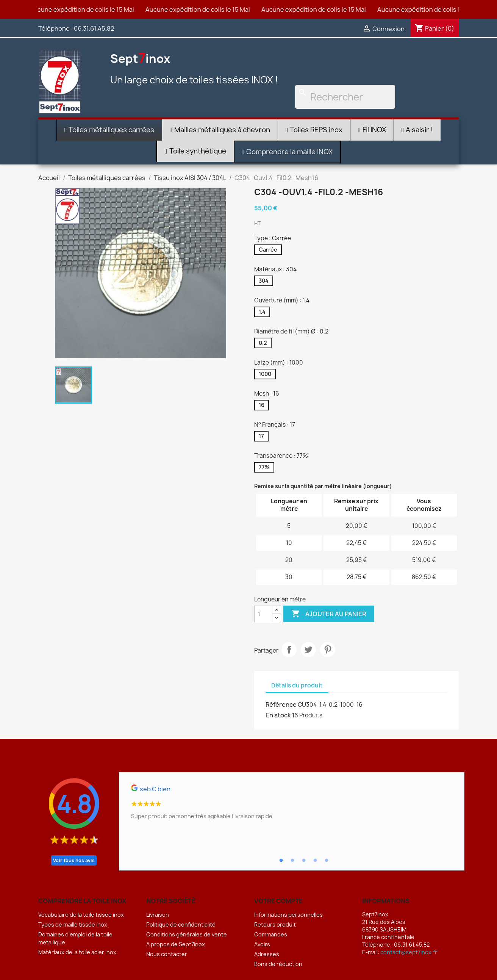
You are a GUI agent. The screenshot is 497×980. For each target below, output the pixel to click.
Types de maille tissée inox (73, 924)
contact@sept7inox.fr (409, 952)
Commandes (271, 934)
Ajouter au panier (329, 614)
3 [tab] (304, 861)
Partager (289, 650)
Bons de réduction (278, 964)
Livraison (158, 915)
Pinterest (328, 650)
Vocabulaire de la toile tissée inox (81, 915)
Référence (281, 704)
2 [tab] (292, 861)
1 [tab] (281, 861)
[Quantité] (263, 614)
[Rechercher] (345, 97)
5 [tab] (327, 861)
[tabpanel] (292, 805)
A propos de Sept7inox (176, 944)
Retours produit (275, 924)
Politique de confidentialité (181, 924)
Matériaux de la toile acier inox (77, 952)
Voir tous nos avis (74, 860)
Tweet (308, 650)
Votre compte (278, 901)
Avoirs (262, 944)
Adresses (267, 954)
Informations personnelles (288, 915)
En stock (278, 715)
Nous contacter (167, 954)
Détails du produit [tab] (297, 685)
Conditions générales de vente (187, 934)
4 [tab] (315, 861)
